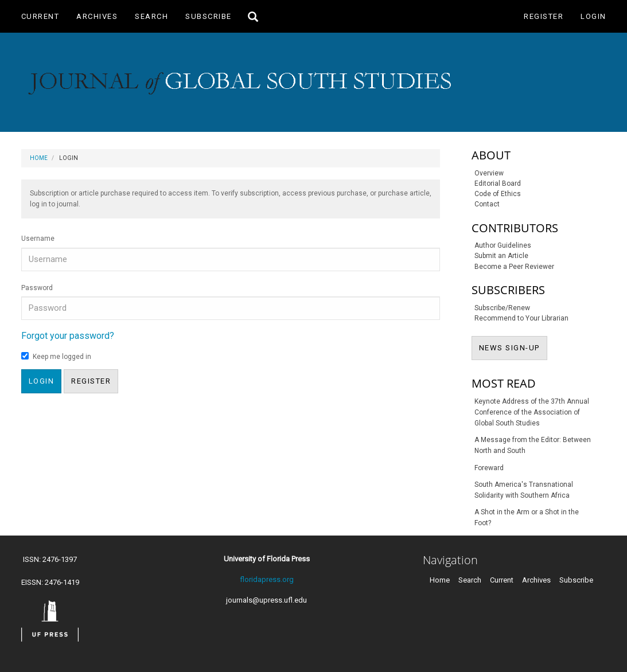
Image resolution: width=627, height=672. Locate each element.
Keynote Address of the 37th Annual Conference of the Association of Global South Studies (532, 412)
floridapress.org (267, 579)
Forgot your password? (68, 336)
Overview (489, 173)
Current (40, 16)
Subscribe (209, 16)
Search (151, 16)
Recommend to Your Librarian (521, 318)
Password (37, 288)
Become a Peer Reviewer (514, 267)
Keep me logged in (56, 356)
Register (544, 16)
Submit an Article (501, 256)
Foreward (489, 468)
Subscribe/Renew (502, 308)
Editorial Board (498, 183)
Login (593, 16)
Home (39, 158)
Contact (487, 204)
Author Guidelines (503, 245)
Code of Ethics (498, 194)
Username (38, 239)
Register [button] (91, 381)
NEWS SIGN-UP (513, 347)
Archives (97, 16)
